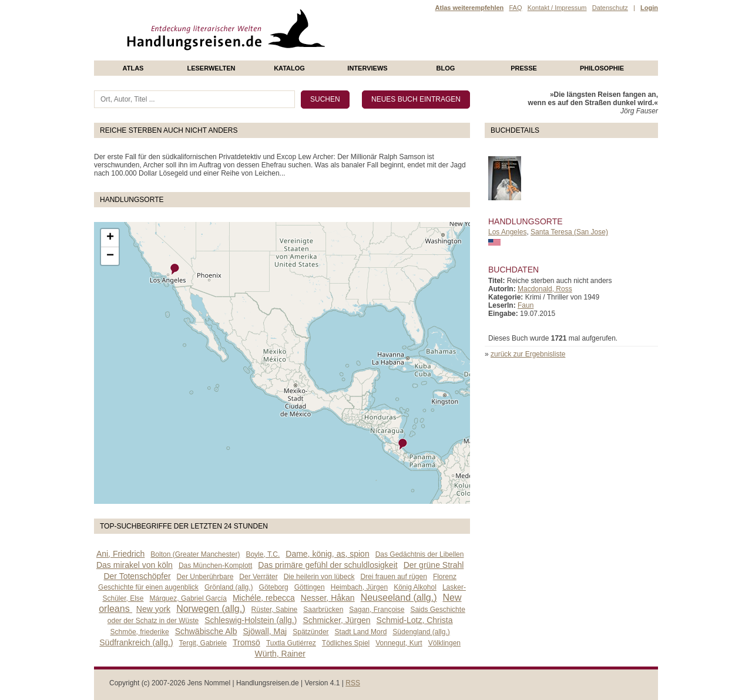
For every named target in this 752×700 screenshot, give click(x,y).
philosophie (602, 68)
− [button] (110, 256)
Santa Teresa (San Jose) (569, 232)
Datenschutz (610, 8)
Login (649, 8)
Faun (526, 305)
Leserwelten (211, 68)
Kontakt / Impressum (557, 8)
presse (524, 68)
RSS (353, 683)
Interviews (367, 68)
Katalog (289, 68)
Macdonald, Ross (545, 289)
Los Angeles (507, 232)
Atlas (133, 68)
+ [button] (110, 238)
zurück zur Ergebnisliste (528, 354)
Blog (446, 68)
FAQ (515, 8)
